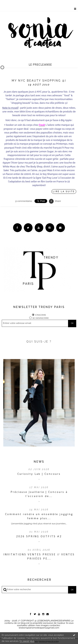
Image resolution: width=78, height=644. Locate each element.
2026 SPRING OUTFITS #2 (39, 536)
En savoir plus (27, 641)
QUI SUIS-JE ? (39, 342)
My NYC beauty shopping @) (39, 81)
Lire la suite (64, 192)
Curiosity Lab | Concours (39, 474)
